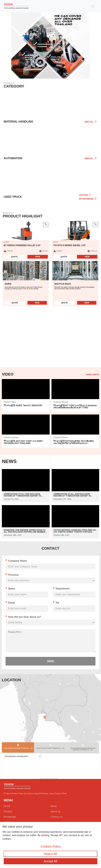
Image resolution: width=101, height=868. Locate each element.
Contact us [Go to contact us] (56, 817)
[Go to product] (50, 105)
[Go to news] (26, 486)
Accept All (51, 861)
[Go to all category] (50, 178)
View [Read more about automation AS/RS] (37, 303)
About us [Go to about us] (55, 812)
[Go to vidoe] (26, 396)
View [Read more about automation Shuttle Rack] (87, 303)
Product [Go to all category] (8, 812)
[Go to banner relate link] (50, 39)
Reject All (50, 854)
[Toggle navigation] (92, 6)
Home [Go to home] (7, 806)
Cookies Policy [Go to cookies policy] (50, 846)
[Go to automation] (50, 141)
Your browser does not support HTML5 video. (50, 341)
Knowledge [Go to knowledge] (10, 817)
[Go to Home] (16, 6)
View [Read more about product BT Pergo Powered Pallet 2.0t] (38, 257)
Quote (14, 257)
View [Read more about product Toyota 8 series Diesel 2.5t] (87, 257)
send (50, 661)
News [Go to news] (54, 806)
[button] (45, 71)
